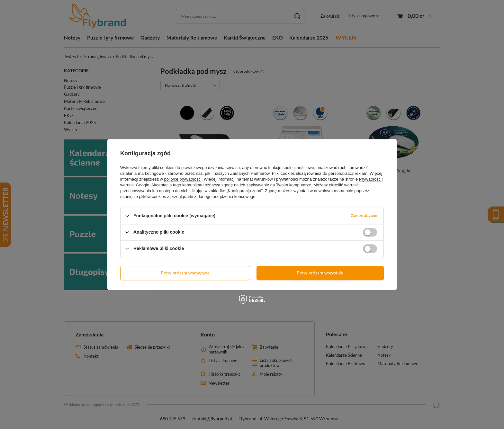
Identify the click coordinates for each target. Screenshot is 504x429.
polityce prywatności (183, 179)
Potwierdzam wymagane (185, 273)
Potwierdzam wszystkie (320, 273)
